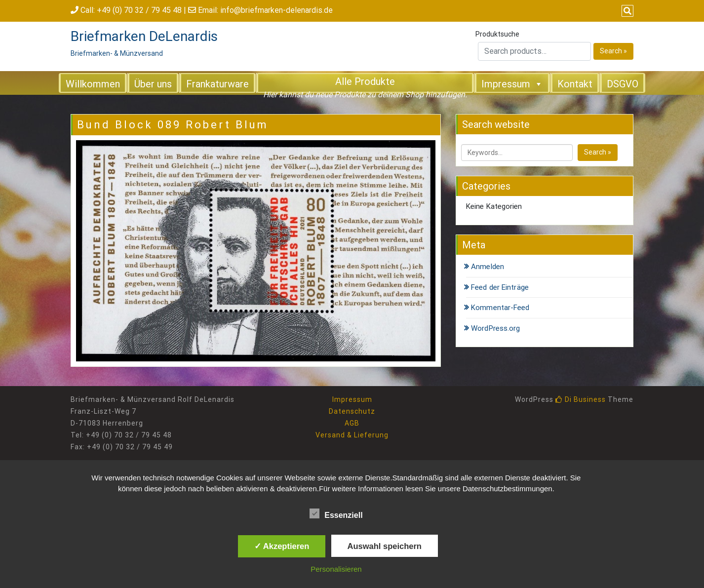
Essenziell (336, 513)
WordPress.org (495, 328)
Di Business (581, 399)
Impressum (512, 83)
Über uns (153, 84)
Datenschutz (352, 411)
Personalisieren (336, 569)
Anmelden (488, 267)
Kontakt (575, 84)
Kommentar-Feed (500, 308)
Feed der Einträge (500, 287)
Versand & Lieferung (352, 435)
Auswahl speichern (385, 546)
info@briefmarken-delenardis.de (276, 10)
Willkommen (93, 84)
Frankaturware (217, 84)
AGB (352, 423)
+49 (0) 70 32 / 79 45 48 (139, 10)
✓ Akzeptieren (282, 546)
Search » (613, 51)
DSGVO (623, 84)
